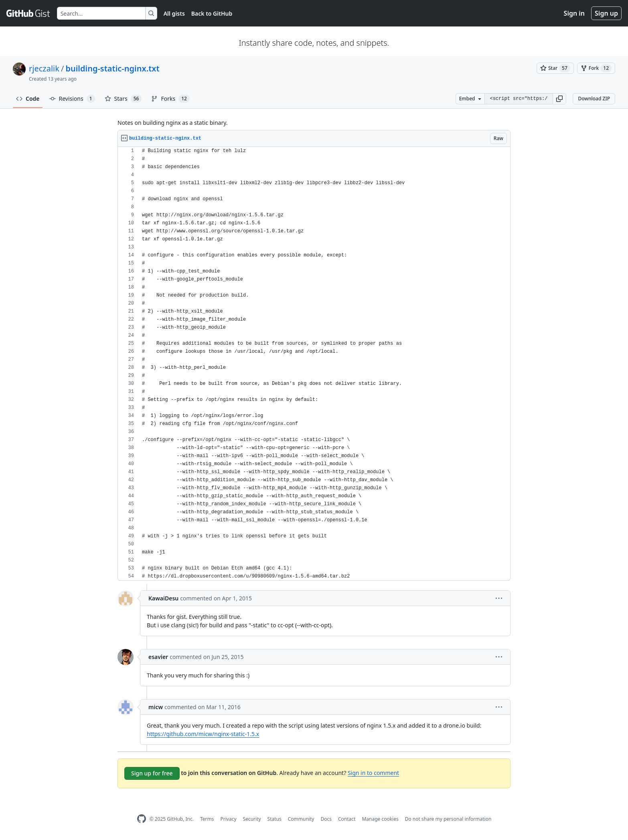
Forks (170, 99)
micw (156, 707)
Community (301, 819)
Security (252, 819)
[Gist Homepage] (28, 13)
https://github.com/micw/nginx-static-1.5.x (203, 734)
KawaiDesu (163, 598)
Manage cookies (380, 819)
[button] (559, 99)
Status (274, 819)
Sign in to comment (373, 773)
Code (28, 99)
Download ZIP (594, 99)
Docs (326, 819)
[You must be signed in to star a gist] (555, 68)
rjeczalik (44, 68)
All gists (174, 13)
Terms (207, 819)
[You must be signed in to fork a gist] (596, 68)
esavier (158, 657)
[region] (314, 364)
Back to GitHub (212, 13)
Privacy (229, 819)
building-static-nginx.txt (112, 68)
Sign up (606, 13)
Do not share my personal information (448, 819)
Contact (347, 819)
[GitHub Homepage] (142, 819)
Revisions (72, 99)
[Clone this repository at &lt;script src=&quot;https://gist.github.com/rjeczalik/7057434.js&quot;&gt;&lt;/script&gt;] (519, 99)
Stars (123, 99)
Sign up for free (152, 773)
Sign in (574, 13)
